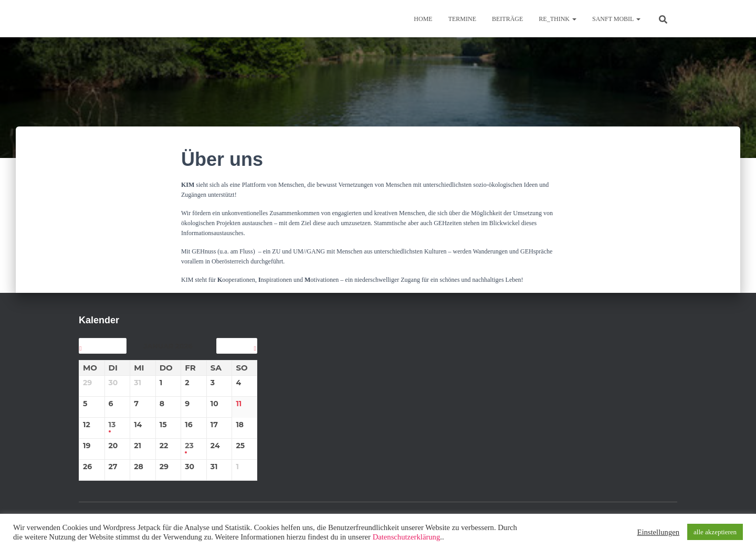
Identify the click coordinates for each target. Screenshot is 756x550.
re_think (558, 19)
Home (423, 19)
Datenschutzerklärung (407, 537)
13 (112, 425)
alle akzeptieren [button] (715, 532)
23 (189, 446)
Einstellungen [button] (658, 532)
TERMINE (462, 19)
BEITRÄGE (507, 19)
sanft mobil (616, 19)
